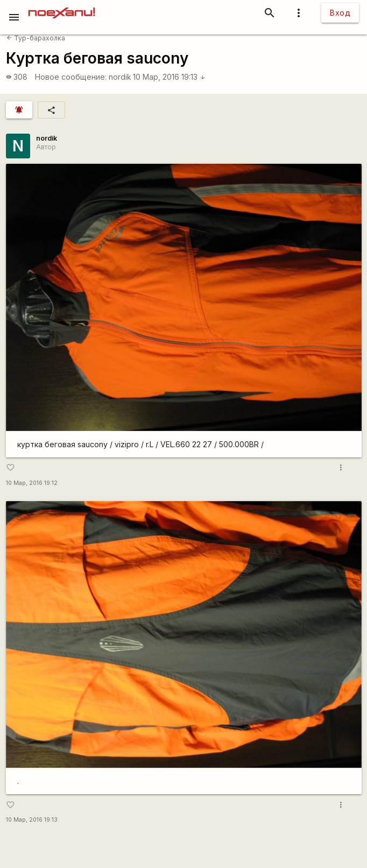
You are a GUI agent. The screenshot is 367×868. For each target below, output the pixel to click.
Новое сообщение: (71, 77)
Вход (340, 13)
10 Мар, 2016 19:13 (169, 77)
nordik (120, 77)
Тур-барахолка (36, 38)
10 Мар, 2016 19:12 (32, 483)
